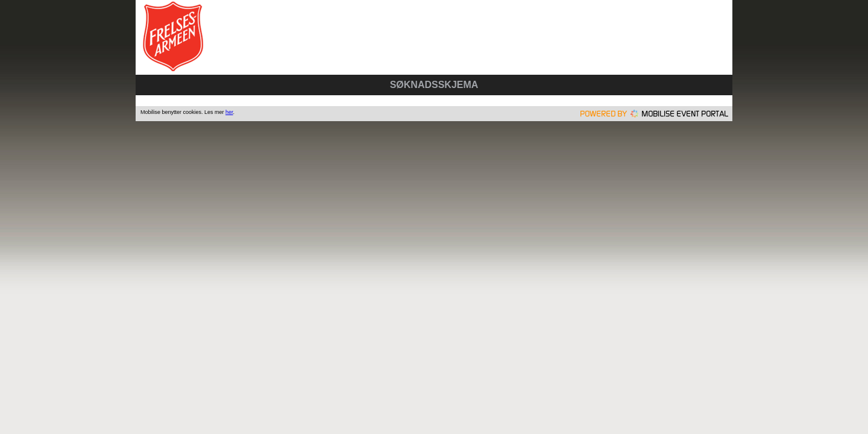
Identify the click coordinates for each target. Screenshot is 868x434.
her (229, 112)
